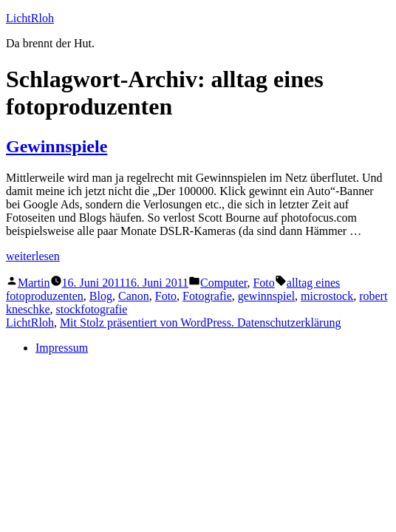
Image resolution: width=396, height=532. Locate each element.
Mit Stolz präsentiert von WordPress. (148, 323)
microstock (327, 296)
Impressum (62, 348)
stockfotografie (92, 309)
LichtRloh (30, 18)
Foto (263, 283)
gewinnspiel (266, 296)
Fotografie (207, 296)
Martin (34, 283)
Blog (101, 296)
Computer (223, 283)
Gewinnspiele (57, 146)
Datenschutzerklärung (289, 323)
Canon (134, 296)
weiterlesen (33, 256)
